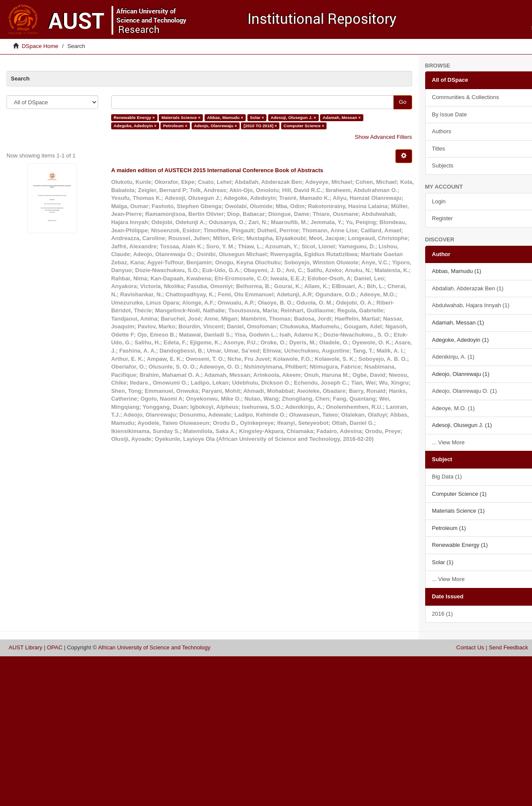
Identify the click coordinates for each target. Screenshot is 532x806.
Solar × (257, 117)
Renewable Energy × (134, 117)
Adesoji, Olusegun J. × (293, 117)
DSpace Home (40, 46)
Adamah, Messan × (342, 117)
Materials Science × (181, 117)
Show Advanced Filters (383, 137)
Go (402, 102)
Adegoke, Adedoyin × (135, 126)
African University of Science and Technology (154, 647)
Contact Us (470, 647)
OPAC (54, 647)
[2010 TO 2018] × (260, 126)
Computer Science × (304, 126)
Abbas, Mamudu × (225, 117)
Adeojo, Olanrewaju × (216, 126)
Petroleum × (175, 126)
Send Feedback (508, 647)
